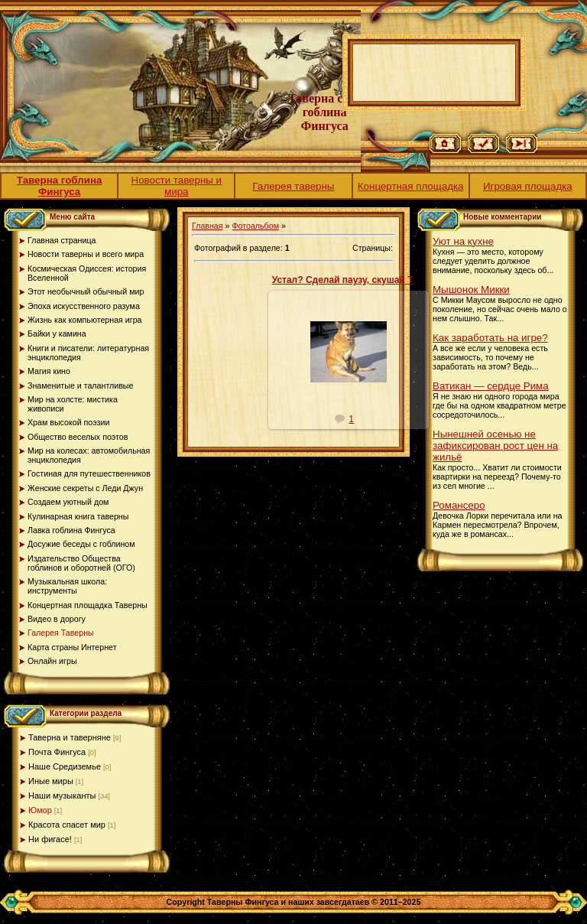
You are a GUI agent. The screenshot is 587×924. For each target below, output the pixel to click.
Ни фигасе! (50, 839)
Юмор (40, 810)
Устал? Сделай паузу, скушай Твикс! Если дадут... (385, 280)
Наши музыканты (62, 795)
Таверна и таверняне (70, 737)
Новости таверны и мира (177, 186)
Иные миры (51, 781)
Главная (208, 226)
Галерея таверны (294, 186)
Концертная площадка (411, 186)
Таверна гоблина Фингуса (60, 186)
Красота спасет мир (67, 825)
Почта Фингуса (57, 752)
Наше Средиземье (65, 766)
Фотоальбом (255, 226)
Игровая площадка (528, 186)
